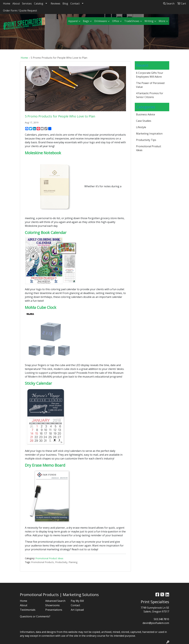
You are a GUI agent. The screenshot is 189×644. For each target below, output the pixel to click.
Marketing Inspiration (149, 134)
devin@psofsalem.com (156, 623)
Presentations (54, 610)
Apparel (73, 21)
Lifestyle (141, 127)
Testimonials (28, 610)
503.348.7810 (161, 619)
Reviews (56, 4)
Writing (149, 21)
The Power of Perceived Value (150, 85)
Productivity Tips (146, 140)
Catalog (39, 4)
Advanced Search (55, 601)
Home (7, 4)
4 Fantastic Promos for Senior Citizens (150, 95)
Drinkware (101, 21)
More (162, 21)
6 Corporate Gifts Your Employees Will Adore (150, 75)
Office (116, 21)
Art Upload (77, 610)
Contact (75, 4)
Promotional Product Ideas (49, 558)
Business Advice (146, 114)
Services (27, 4)
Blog (65, 4)
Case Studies (144, 121)
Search (169, 4)
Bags (86, 21)
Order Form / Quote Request (20, 11)
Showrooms (52, 605)
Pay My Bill (77, 601)
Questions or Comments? (35, 616)
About (16, 4)
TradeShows (132, 21)
